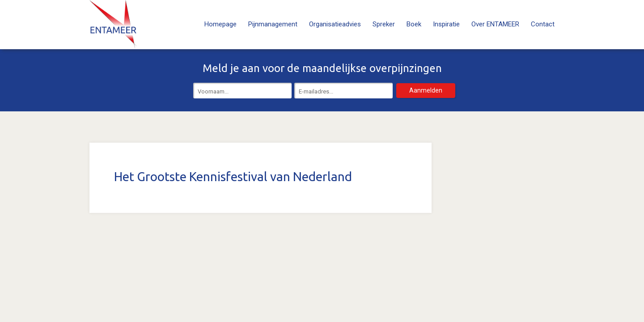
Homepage (220, 24)
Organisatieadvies (335, 24)
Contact (543, 24)
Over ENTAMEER (495, 24)
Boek (414, 24)
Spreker (384, 24)
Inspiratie (446, 24)
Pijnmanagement (273, 24)
